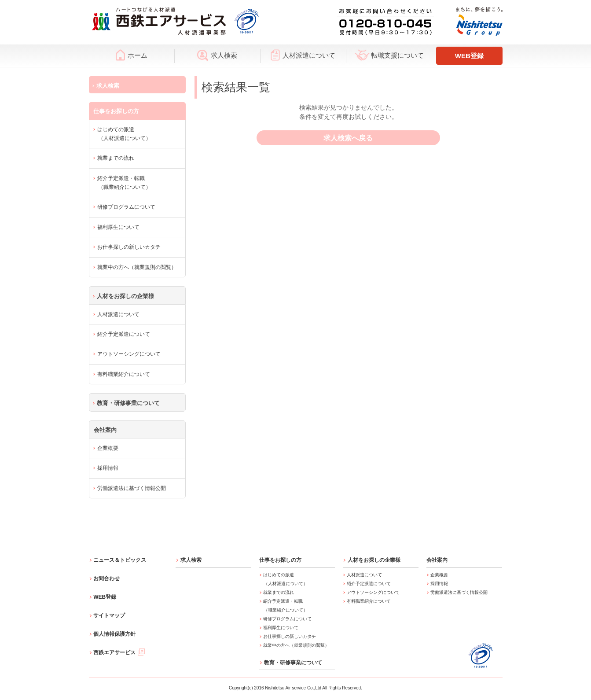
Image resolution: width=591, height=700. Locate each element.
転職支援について (389, 55)
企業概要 (108, 448)
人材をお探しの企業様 (125, 296)
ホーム (132, 55)
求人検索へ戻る (349, 138)
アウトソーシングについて (129, 354)
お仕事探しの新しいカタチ (129, 247)
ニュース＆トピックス (120, 560)
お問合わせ (106, 578)
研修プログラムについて (126, 207)
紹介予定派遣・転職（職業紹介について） (124, 183)
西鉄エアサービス (119, 652)
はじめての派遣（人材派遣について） (124, 134)
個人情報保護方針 (114, 634)
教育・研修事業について (128, 403)
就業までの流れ (116, 158)
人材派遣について (303, 55)
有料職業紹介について (124, 374)
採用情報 (108, 468)
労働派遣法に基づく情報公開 (132, 488)
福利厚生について (118, 227)
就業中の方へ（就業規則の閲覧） (137, 267)
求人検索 (217, 55)
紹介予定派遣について (124, 334)
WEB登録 (469, 56)
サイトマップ (109, 615)
